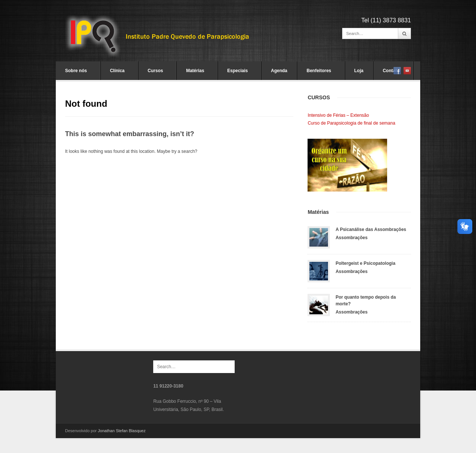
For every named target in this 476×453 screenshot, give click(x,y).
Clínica (117, 71)
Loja (359, 71)
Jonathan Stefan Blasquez (122, 431)
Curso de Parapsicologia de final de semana (351, 123)
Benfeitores (319, 71)
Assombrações (351, 238)
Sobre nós (76, 71)
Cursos (155, 71)
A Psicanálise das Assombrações (371, 229)
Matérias (195, 71)
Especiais (237, 71)
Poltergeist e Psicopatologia (365, 263)
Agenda (279, 71)
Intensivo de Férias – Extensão (338, 115)
